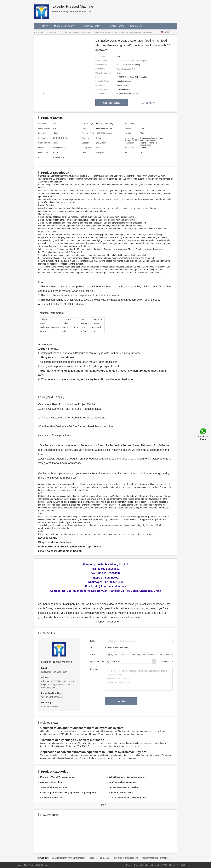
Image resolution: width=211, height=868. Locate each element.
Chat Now (148, 103)
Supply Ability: (101, 94)
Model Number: (101, 61)
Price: (98, 77)
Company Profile (93, 26)
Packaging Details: (103, 81)
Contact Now (112, 103)
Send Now (121, 701)
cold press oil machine (100, 858)
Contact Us (136, 26)
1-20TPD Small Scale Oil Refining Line (65, 32)
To (91, 648)
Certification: (100, 69)
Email (92, 641)
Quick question (97, 661)
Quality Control (117, 26)
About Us (23, 865)
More (104, 805)
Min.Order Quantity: (103, 73)
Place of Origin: (101, 65)
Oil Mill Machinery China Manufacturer (69, 858)
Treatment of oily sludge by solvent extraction (72, 740)
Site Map (44, 865)
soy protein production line (126, 858)
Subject (93, 655)
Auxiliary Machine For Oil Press (156, 858)
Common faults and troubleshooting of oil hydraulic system (82, 728)
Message (93, 670)
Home (45, 26)
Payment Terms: (102, 89)
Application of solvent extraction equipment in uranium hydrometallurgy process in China (95, 752)
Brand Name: (101, 57)
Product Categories (66, 26)
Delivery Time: (101, 85)
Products (45, 32)
